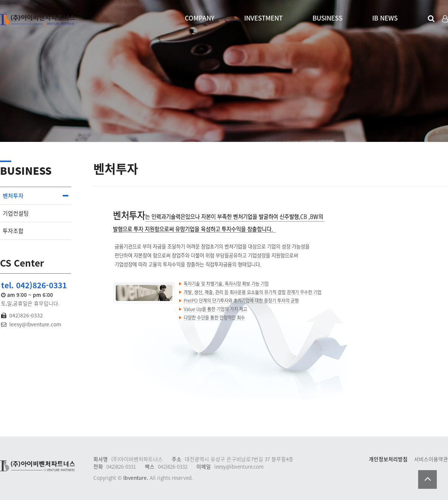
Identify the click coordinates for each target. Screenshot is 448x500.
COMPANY (200, 18)
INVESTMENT (263, 18)
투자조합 (13, 231)
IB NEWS (385, 18)
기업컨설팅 (16, 213)
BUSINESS (327, 18)
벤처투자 (13, 196)
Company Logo (37, 19)
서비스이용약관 (431, 459)
